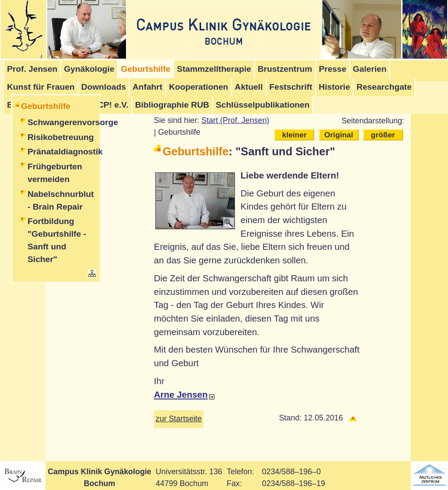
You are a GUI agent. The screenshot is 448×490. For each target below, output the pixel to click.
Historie (334, 87)
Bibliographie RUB (172, 105)
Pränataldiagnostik (63, 152)
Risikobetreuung (61, 137)
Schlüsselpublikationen (262, 105)
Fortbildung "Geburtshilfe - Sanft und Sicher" (57, 240)
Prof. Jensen (32, 69)
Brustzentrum (285, 69)
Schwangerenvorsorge (63, 122)
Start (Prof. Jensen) (235, 120)
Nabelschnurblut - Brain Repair (61, 200)
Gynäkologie (89, 69)
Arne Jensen (181, 394)
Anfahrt (147, 87)
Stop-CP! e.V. (102, 105)
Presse (333, 69)
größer (383, 135)
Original (339, 135)
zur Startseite (179, 419)
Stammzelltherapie (214, 69)
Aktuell (249, 87)
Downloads (104, 87)
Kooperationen (198, 87)
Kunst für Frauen (41, 87)
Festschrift (291, 87)
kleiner (294, 135)
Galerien (370, 69)
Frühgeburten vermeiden (55, 173)
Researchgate (384, 87)
